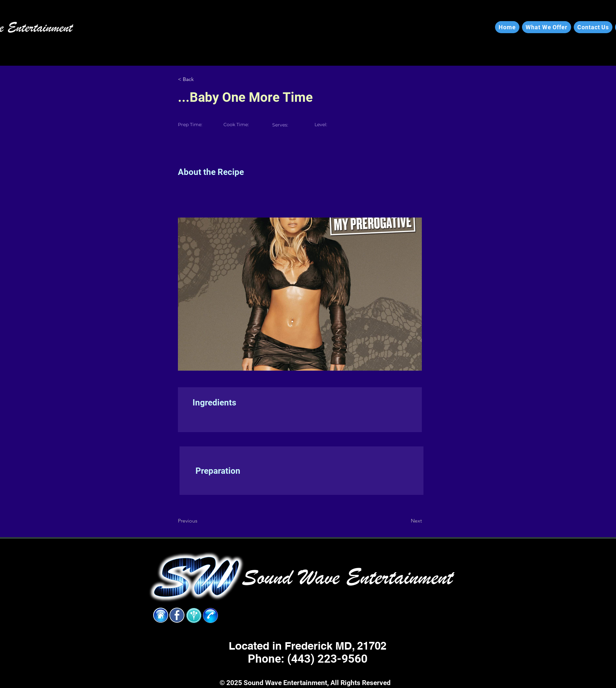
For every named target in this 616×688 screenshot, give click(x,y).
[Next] (406, 521)
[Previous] (199, 521)
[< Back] (199, 79)
